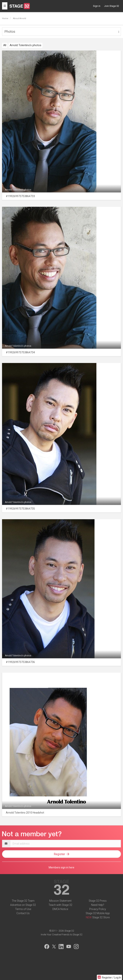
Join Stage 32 (112, 6)
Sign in (97, 6)
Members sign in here (61, 867)
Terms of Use (23, 909)
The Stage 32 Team (23, 901)
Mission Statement (60, 901)
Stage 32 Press (98, 901)
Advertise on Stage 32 (23, 905)
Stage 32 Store (101, 917)
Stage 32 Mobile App (98, 913)
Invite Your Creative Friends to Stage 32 (61, 935)
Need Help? (98, 905)
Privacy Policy (98, 909)
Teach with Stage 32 (60, 905)
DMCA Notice (60, 909)
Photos (10, 31)
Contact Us (23, 913)
